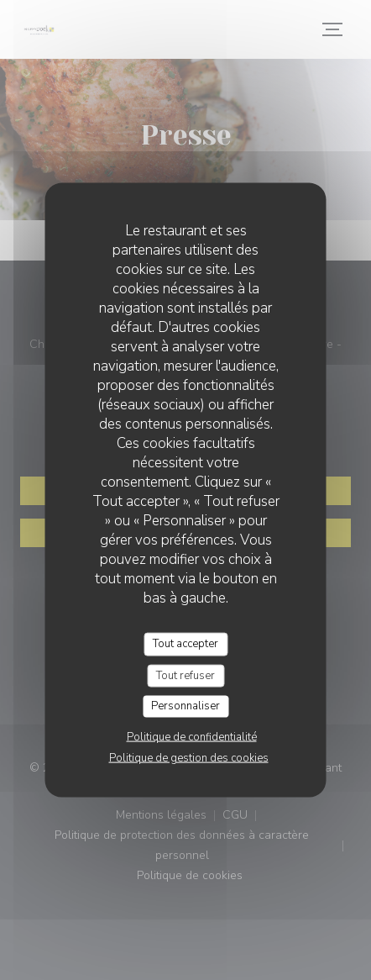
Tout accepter (185, 644)
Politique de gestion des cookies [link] (189, 757)
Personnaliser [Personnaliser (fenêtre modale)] (185, 706)
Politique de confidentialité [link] (192, 736)
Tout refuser (185, 675)
